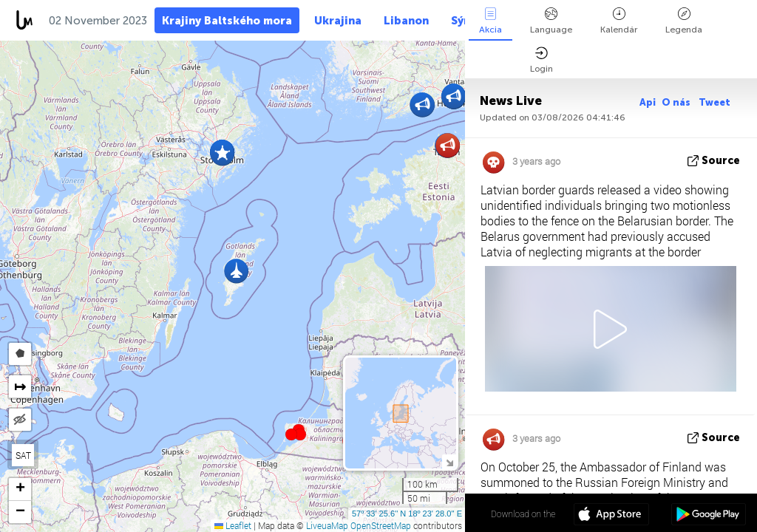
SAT (23, 455)
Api (648, 102)
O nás (677, 102)
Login (542, 60)
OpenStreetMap (381, 525)
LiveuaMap (327, 525)
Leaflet (233, 525)
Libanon (406, 21)
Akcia (490, 21)
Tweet (714, 102)
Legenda (684, 21)
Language (551, 21)
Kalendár (619, 21)
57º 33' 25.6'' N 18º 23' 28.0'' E (407, 514)
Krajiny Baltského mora (227, 21)
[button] (300, 434)
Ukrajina (338, 21)
